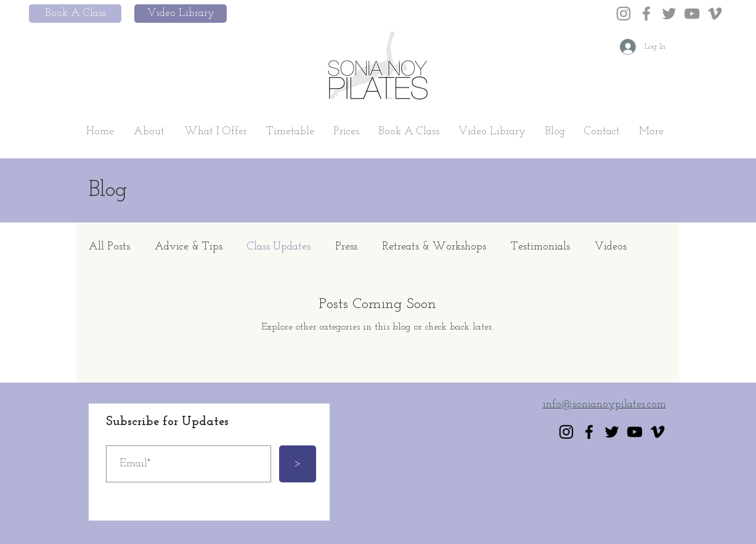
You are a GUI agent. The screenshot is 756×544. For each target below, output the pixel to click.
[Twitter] (669, 14)
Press (346, 247)
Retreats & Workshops (434, 247)
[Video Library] (181, 14)
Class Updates (279, 247)
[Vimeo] (715, 14)
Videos (611, 247)
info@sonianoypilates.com (604, 404)
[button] (149, 132)
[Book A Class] (75, 14)
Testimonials (540, 247)
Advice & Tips (189, 247)
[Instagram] (624, 14)
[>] (298, 464)
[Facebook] (646, 14)
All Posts (109, 247)
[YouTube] (692, 14)
